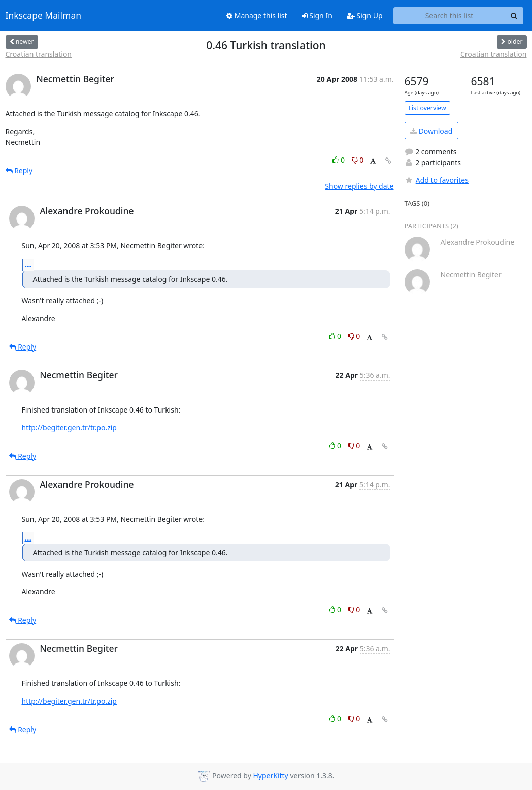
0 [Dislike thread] (358, 160)
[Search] (514, 16)
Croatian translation (39, 54)
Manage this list (257, 15)
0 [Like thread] (339, 160)
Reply (19, 170)
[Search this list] (450, 16)
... (28, 264)
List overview (427, 108)
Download (431, 131)
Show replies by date (359, 186)
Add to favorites (437, 180)
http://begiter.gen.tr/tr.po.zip (69, 428)
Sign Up (365, 15)
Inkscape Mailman (44, 16)
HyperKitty (270, 776)
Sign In (317, 15)
